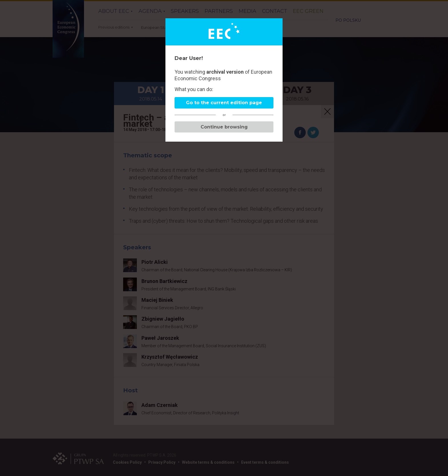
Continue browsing (224, 127)
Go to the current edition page (224, 103)
